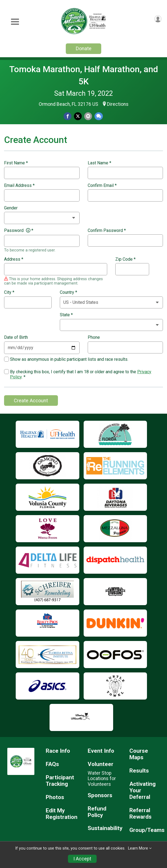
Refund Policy (97, 812)
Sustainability (104, 828)
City (9, 292)
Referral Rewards (140, 814)
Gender (11, 208)
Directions (118, 104)
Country (68, 292)
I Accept (82, 859)
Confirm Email (102, 186)
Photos (55, 797)
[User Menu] (158, 19)
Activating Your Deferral (143, 791)
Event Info (101, 751)
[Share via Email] (88, 116)
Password (19, 231)
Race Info (58, 751)
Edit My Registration (62, 814)
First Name (16, 163)
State (66, 315)
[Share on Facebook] (68, 116)
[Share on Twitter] (78, 116)
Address (14, 259)
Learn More (138, 848)
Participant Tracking (60, 781)
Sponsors (100, 795)
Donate (84, 48)
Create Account (31, 401)
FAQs (52, 764)
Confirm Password (107, 231)
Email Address (19, 186)
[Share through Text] (99, 116)
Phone (94, 337)
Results (139, 771)
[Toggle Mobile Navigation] (15, 22)
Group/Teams (146, 830)
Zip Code (125, 259)
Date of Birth (16, 337)
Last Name (99, 163)
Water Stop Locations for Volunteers (102, 778)
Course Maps (139, 754)
